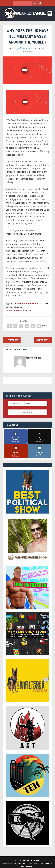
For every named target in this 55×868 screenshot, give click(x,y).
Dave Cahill (21, 863)
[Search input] (23, 3)
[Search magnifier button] (40, 3)
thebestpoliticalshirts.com (19, 310)
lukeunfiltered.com (27, 303)
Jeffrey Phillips (25, 48)
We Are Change (31, 860)
